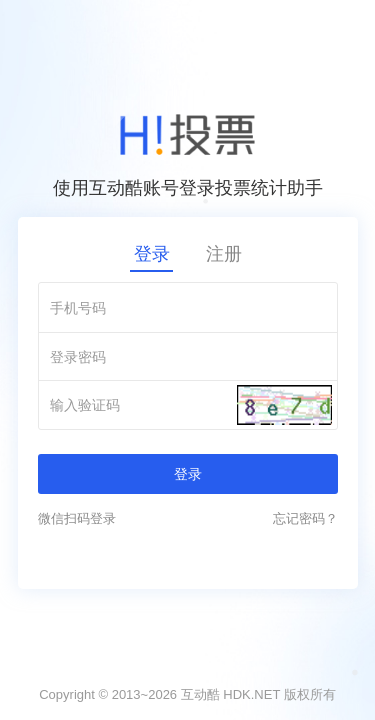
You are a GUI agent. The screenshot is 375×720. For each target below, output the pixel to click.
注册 (224, 254)
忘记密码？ (305, 518)
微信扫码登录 (77, 518)
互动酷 (200, 694)
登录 (152, 254)
